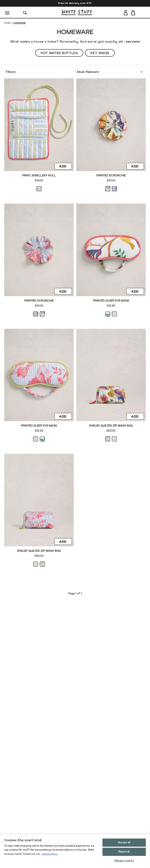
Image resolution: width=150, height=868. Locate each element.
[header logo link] (77, 12)
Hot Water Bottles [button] (59, 53)
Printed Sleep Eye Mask (111, 301)
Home (8, 23)
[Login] (126, 12)
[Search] (25, 12)
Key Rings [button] (100, 53)
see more (133, 42)
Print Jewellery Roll (39, 176)
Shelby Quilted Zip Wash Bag (111, 426)
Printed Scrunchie (111, 176)
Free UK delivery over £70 (75, 3)
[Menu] (7, 13)
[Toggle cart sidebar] (133, 13)
